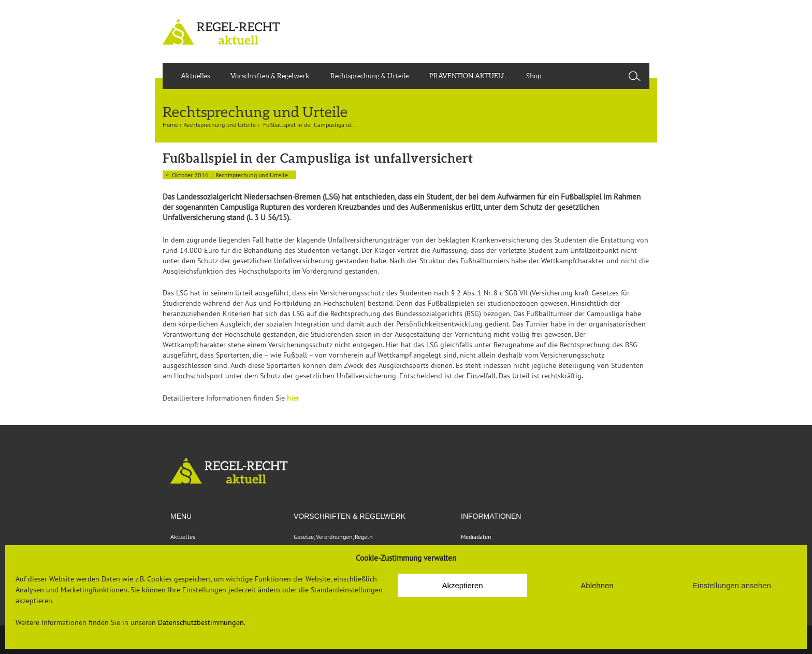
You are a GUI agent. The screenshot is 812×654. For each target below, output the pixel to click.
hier (293, 398)
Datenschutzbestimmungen (201, 622)
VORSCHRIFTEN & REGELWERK (350, 516)
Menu (181, 516)
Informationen (491, 516)
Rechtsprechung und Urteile (220, 125)
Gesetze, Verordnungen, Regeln (333, 537)
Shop (534, 76)
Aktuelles (195, 76)
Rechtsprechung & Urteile (369, 76)
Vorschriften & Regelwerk (270, 76)
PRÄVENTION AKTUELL (467, 76)
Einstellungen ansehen (732, 585)
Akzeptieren (462, 585)
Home (170, 125)
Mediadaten (476, 537)
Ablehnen (597, 585)
